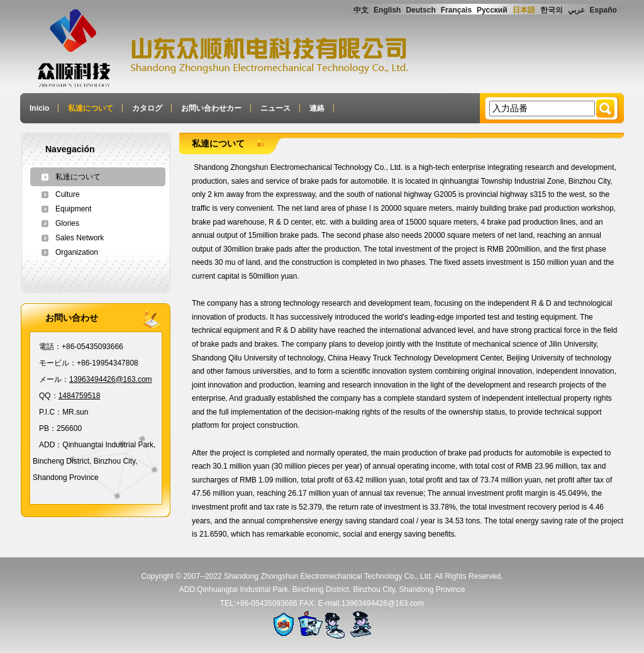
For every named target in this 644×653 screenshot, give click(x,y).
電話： (50, 347)
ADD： (51, 445)
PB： (48, 428)
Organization (77, 252)
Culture (68, 194)
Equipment (73, 209)
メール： (54, 379)
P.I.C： (51, 412)
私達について (78, 177)
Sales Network (80, 238)
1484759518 (80, 396)
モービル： (58, 363)
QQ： (49, 396)
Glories (67, 223)
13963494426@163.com (111, 379)
